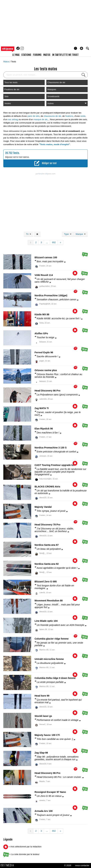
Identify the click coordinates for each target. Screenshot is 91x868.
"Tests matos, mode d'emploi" (54, 144)
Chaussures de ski (56, 82)
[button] (81, 48)
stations (26, 55)
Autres (67, 103)
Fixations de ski (12, 89)
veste (83, 116)
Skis (6, 96)
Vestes (8, 103)
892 (54, 242)
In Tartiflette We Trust (65, 55)
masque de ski (40, 119)
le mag (16, 55)
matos (47, 55)
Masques (52, 89)
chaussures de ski (52, 116)
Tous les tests (11, 82)
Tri (28, 234)
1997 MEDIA (8, 865)
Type (68, 234)
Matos (7, 62)
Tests (13, 62)
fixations (69, 116)
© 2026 (68, 865)
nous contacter (82, 865)
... (47, 242)
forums (37, 55)
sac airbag (13, 119)
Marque (81, 234)
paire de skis (33, 116)
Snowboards (53, 96)
